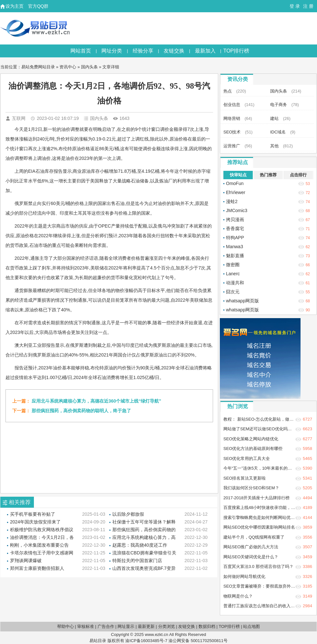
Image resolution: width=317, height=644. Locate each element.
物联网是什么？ (238, 596)
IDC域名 (278, 132)
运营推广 (232, 146)
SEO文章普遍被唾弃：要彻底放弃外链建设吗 (266, 586)
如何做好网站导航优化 (244, 576)
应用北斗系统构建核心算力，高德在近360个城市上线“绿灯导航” (96, 401)
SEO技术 (232, 132)
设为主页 (15, 6)
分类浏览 (167, 626)
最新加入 (205, 51)
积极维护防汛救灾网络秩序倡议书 (42, 530)
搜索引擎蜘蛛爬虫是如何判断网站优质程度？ (265, 517)
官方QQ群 (38, 6)
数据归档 (207, 626)
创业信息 (232, 105)
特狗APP (235, 238)
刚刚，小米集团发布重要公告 (39, 545)
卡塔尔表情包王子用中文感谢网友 (42, 553)
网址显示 (126, 626)
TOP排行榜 (236, 51)
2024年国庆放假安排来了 (35, 522)
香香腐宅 (235, 229)
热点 (228, 91)
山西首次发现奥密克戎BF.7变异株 (144, 569)
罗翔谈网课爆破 (26, 561)
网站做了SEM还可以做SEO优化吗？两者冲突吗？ (270, 429)
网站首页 (81, 51)
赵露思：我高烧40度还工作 (140, 545)
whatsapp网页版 (242, 301)
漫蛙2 (232, 201)
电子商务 (279, 105)
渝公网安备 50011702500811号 (198, 641)
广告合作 (106, 626)
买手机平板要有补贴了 (33, 514)
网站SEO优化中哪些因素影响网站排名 (259, 527)
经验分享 (143, 51)
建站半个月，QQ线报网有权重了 (254, 537)
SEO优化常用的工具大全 (247, 459)
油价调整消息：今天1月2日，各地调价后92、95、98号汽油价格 (42, 538)
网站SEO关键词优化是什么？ (251, 557)
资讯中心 (68, 67)
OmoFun (235, 183)
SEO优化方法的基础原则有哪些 (253, 449)
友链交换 (174, 51)
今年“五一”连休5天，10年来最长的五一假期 (264, 468)
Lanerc (233, 274)
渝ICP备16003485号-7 (146, 641)
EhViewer (236, 192)
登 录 (295, 6)
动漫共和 (235, 283)
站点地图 (251, 626)
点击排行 (298, 175)
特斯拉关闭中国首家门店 (137, 561)
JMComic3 (237, 210)
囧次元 (233, 292)
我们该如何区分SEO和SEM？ (251, 488)
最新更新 (146, 626)
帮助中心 (66, 626)
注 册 (308, 6)
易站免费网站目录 (38, 67)
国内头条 (89, 67)
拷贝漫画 (235, 220)
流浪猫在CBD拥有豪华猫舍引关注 (144, 553)
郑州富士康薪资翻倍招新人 (37, 568)
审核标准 (86, 626)
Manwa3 (235, 247)
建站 (274, 118)
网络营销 (232, 118)
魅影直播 (235, 256)
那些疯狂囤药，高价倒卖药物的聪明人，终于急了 (81, 411)
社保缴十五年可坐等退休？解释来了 (144, 522)
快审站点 (238, 175)
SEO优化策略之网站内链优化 (251, 439)
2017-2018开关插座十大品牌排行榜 (256, 498)
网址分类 (112, 51)
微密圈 (233, 265)
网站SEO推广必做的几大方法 (251, 547)
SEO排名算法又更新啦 (245, 478)
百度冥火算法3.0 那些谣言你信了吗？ (258, 566)
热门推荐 (268, 175)
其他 (274, 146)
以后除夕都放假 (128, 514)
